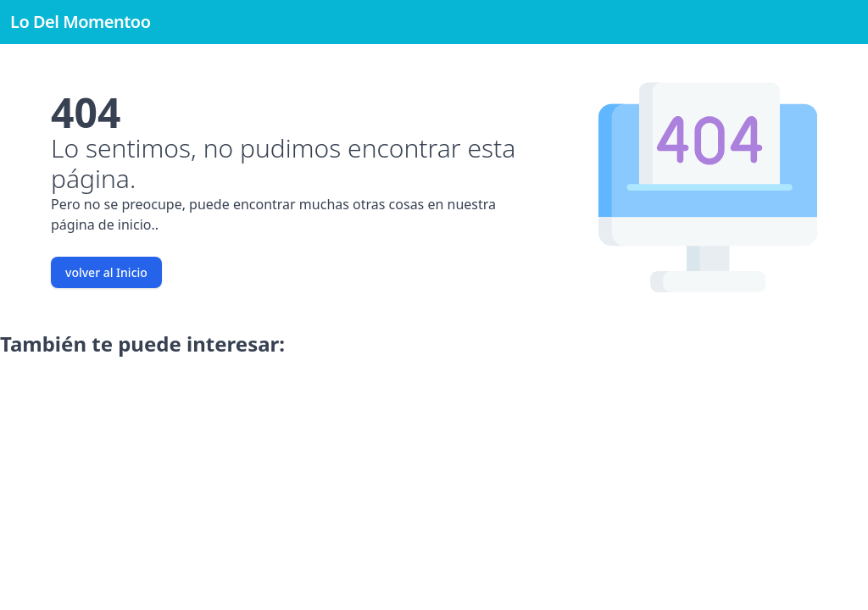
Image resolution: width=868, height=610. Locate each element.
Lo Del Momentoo (81, 22)
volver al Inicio (106, 272)
